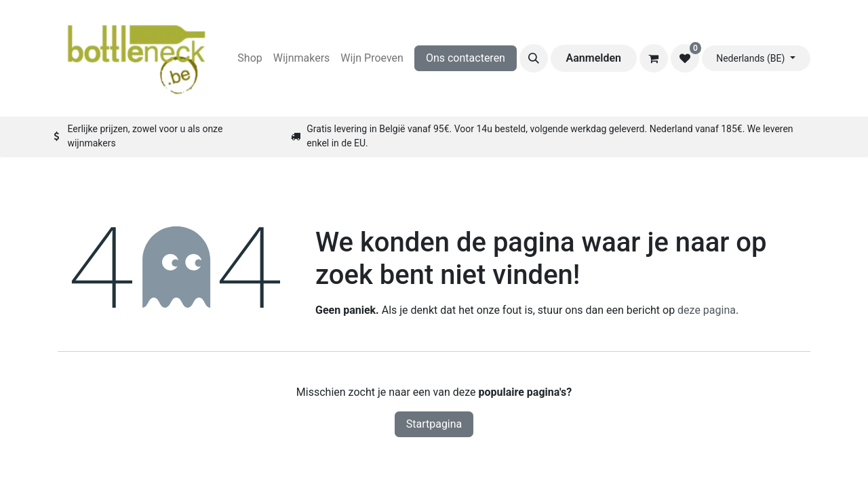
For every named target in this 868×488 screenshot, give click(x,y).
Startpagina (434, 424)
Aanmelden (594, 58)
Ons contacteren (466, 58)
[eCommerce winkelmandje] (654, 58)
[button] (534, 58)
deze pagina (707, 310)
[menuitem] (250, 58)
